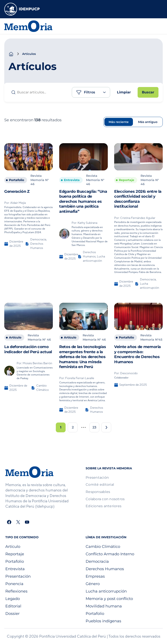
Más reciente (119, 122)
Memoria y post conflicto (109, 599)
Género (93, 584)
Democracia (97, 561)
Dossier (12, 614)
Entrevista (15, 569)
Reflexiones (16, 591)
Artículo (13, 547)
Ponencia (14, 584)
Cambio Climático (103, 547)
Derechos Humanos (105, 569)
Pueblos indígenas (103, 621)
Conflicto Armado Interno (110, 554)
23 (94, 427)
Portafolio (15, 561)
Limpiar (124, 92)
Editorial (13, 606)
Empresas (95, 576)
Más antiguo (148, 122)
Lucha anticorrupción (106, 591)
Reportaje (15, 554)
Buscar (148, 92)
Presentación (18, 576)
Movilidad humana (104, 606)
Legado (13, 599)
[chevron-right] (18, 54)
